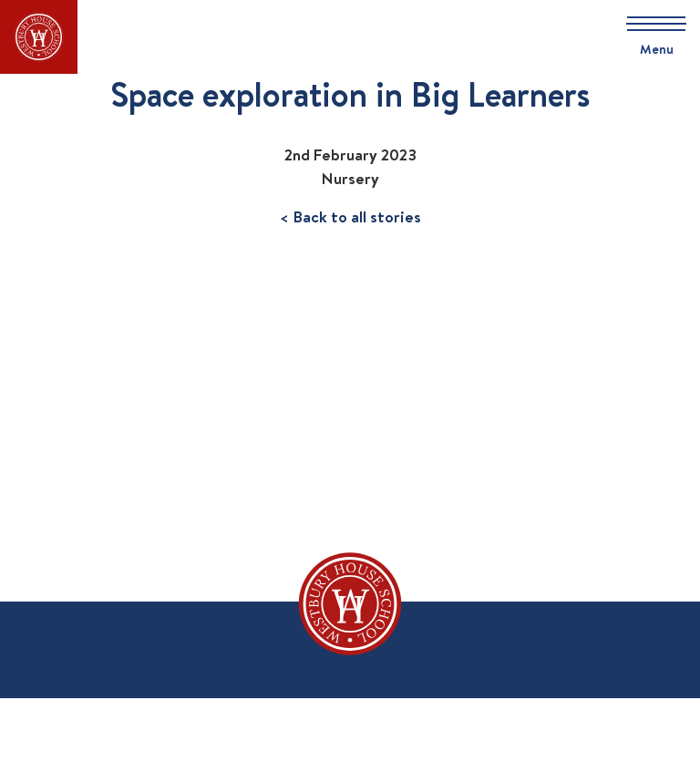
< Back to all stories (350, 216)
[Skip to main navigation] (650, 37)
